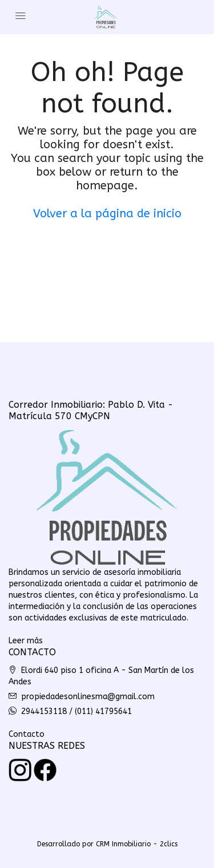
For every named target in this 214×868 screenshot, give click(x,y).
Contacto (27, 734)
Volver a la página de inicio (107, 214)
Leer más (26, 641)
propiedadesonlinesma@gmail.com (88, 697)
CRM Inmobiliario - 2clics (137, 844)
